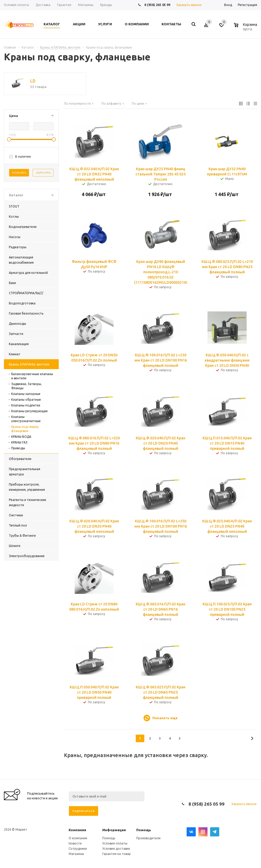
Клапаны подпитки (26, 405)
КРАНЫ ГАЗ (19, 442)
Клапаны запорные (26, 394)
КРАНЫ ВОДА (21, 437)
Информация (114, 830)
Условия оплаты (115, 843)
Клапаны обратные (26, 400)
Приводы (18, 448)
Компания (77, 830)
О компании (78, 838)
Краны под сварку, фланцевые (25, 429)
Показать (19, 173)
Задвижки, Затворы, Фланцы (26, 386)
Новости (75, 843)
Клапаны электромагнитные (26, 419)
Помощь (144, 830)
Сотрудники (78, 849)
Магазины (76, 854)
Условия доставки (116, 849)
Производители (148, 838)
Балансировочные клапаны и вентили (32, 376)
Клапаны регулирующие (29, 411)
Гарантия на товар (117, 854)
